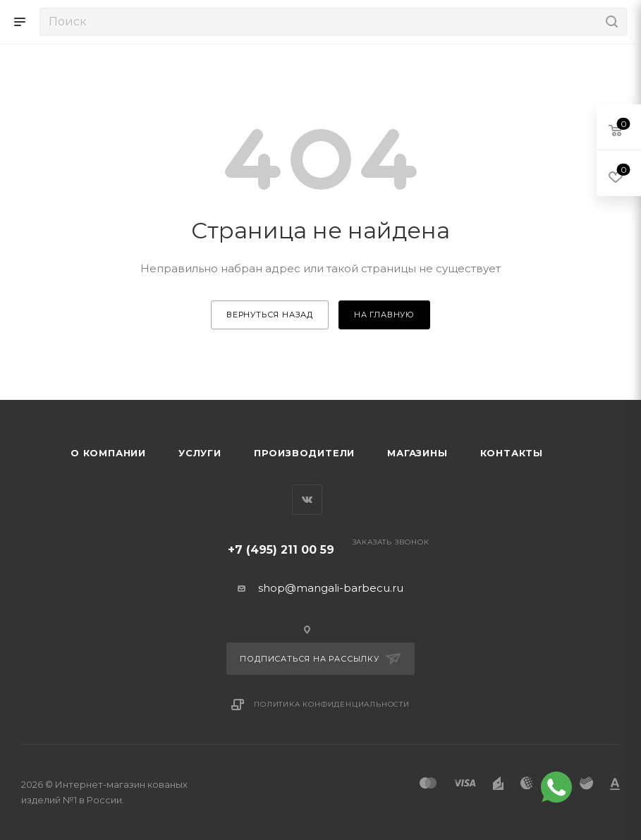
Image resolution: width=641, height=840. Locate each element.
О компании (108, 453)
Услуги (200, 453)
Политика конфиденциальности (332, 704)
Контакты (512, 453)
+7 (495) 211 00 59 (281, 550)
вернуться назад (270, 315)
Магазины (417, 453)
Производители (304, 453)
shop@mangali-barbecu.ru (331, 588)
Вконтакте (307, 500)
